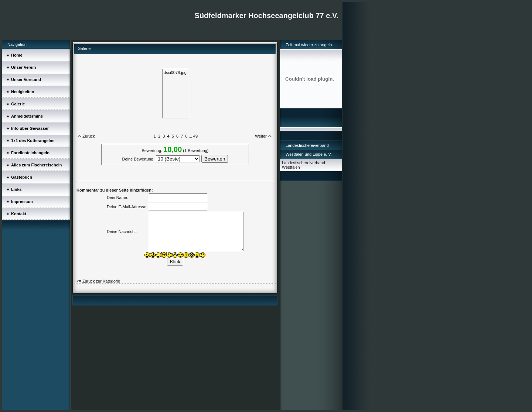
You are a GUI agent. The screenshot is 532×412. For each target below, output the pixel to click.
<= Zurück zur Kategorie (98, 281)
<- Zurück (86, 136)
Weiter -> (263, 136)
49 (195, 136)
